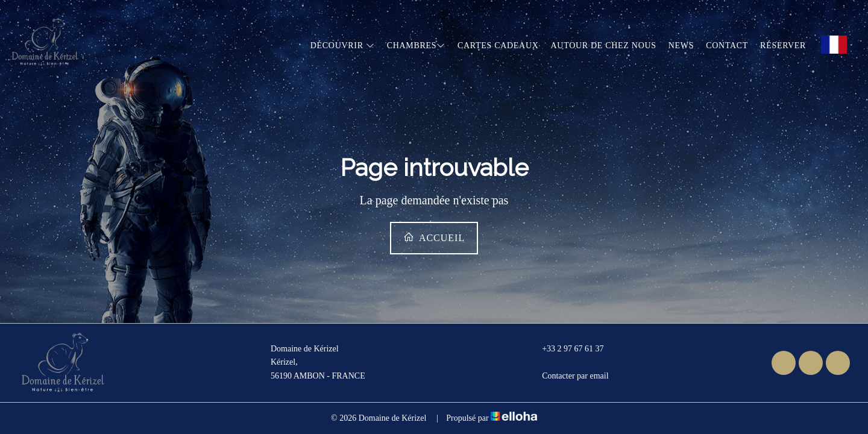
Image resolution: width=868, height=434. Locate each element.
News (681, 46)
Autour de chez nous (604, 46)
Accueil (434, 237)
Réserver (783, 46)
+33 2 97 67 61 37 (566, 349)
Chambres (416, 46)
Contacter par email (568, 376)
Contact (727, 46)
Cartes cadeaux (498, 46)
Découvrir (343, 46)
